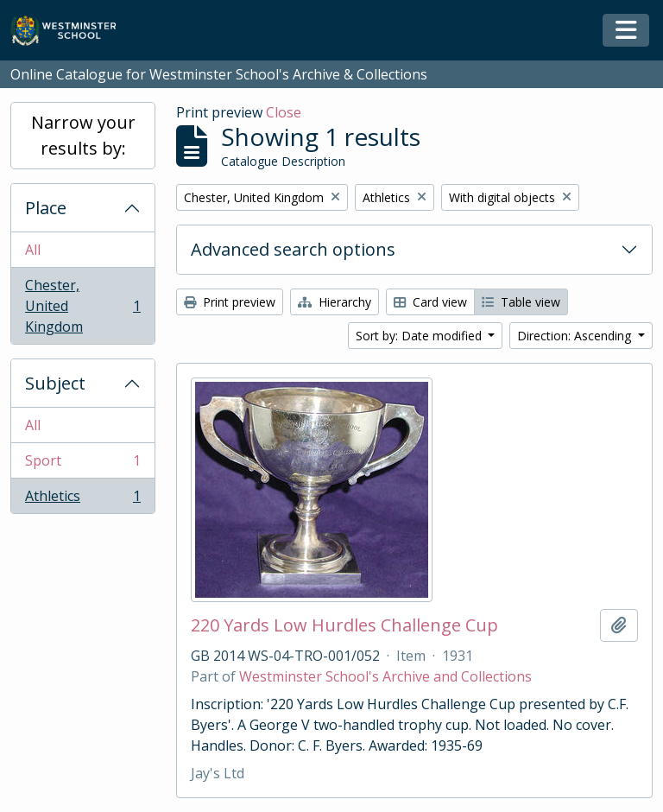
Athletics (82, 499)
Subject (55, 383)
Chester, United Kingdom (82, 306)
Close (284, 112)
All (33, 250)
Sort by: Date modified (420, 336)
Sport (82, 464)
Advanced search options (293, 249)
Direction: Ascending (576, 336)
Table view (521, 302)
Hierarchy (335, 302)
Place (46, 208)
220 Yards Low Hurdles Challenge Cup (344, 625)
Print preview (230, 302)
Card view (430, 302)
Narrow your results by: (83, 135)
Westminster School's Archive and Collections (385, 676)
